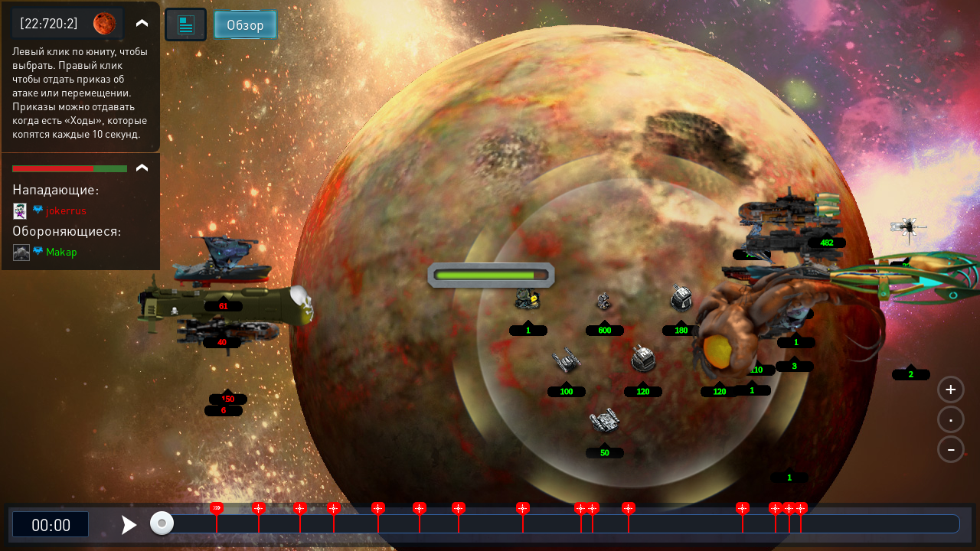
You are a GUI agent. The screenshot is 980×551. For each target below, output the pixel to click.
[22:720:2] (49, 23)
